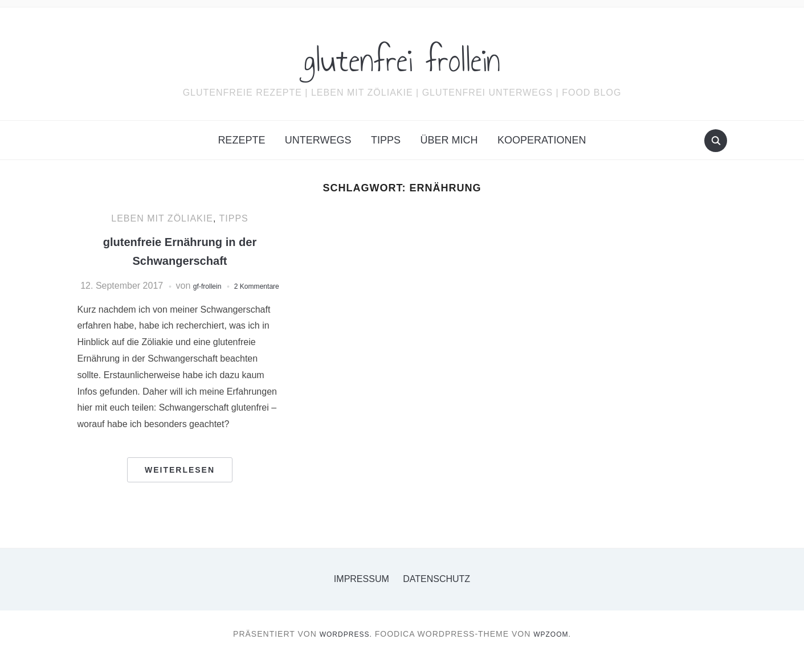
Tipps (386, 140)
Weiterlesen (180, 485)
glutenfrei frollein (402, 56)
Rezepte (241, 140)
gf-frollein (227, 286)
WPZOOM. (556, 649)
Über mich (449, 140)
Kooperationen (542, 140)
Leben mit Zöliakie (162, 218)
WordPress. (343, 649)
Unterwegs (318, 140)
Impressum (362, 594)
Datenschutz (436, 594)
